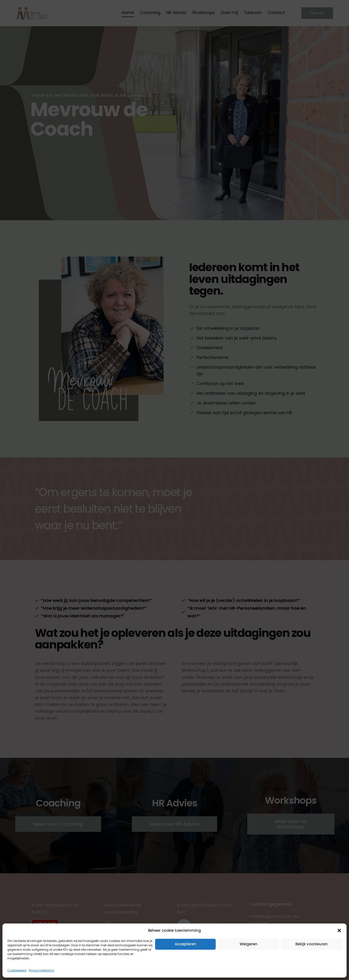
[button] (339, 931)
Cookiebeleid (17, 970)
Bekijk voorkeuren (312, 944)
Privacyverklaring (41, 970)
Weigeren (249, 944)
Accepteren (185, 944)
